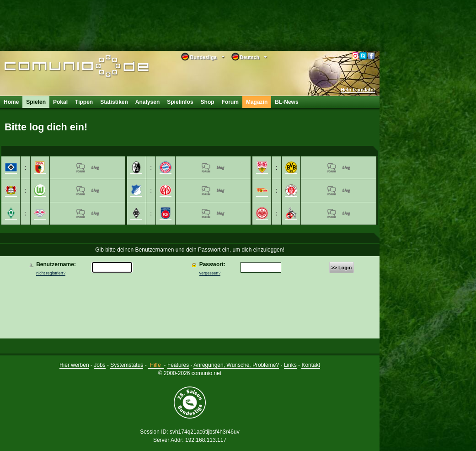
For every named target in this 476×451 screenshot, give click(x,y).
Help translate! (358, 90)
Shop (208, 102)
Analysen (147, 102)
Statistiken (114, 102)
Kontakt (311, 365)
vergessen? (210, 273)
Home (11, 102)
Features (178, 365)
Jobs (99, 365)
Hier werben (74, 365)
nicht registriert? (51, 273)
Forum (230, 102)
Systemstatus (127, 365)
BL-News (286, 102)
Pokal (60, 102)
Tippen (84, 102)
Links (290, 365)
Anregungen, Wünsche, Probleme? (236, 365)
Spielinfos (180, 102)
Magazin (257, 102)
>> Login (341, 268)
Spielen (36, 102)
